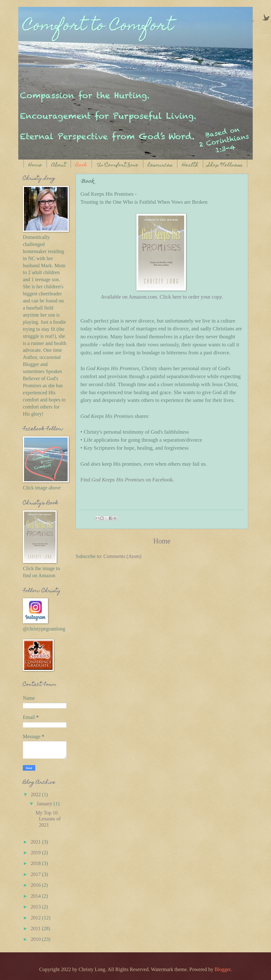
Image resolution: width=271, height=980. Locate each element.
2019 (36, 853)
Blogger (223, 969)
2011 (36, 928)
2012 (36, 918)
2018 (36, 863)
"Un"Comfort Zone (117, 165)
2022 (36, 794)
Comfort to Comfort (98, 27)
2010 (36, 939)
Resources (160, 165)
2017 (36, 874)
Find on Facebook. (127, 480)
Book (81, 165)
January (45, 804)
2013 (36, 907)
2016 (36, 885)
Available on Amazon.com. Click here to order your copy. (162, 297)
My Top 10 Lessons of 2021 (48, 819)
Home (35, 165)
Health (190, 165)
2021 (36, 842)
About (59, 165)
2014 (36, 896)
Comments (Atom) (122, 556)
